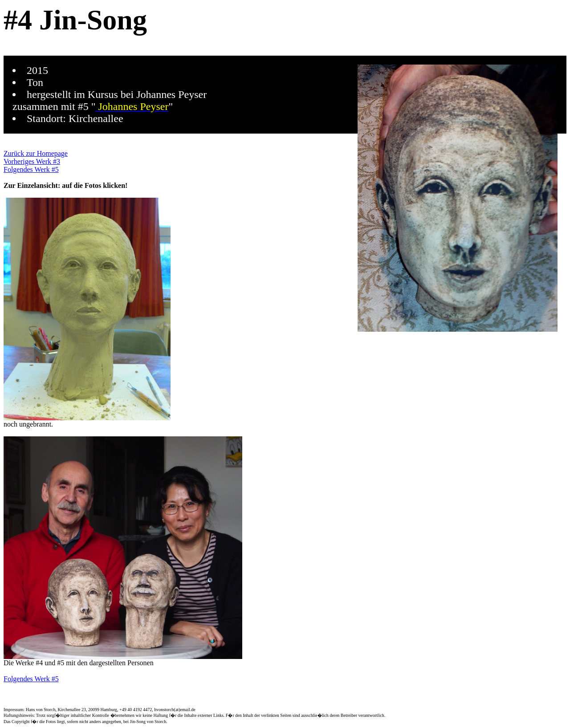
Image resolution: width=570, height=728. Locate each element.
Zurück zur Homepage (36, 153)
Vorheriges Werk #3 (32, 161)
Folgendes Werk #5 (31, 169)
